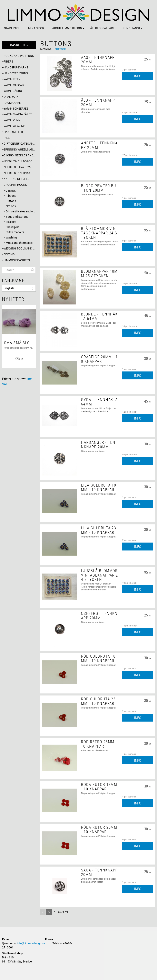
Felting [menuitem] (9, 254)
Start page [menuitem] (12, 28)
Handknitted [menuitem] (13, 132)
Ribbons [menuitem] (11, 196)
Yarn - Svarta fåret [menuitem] (18, 114)
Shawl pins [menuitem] (13, 227)
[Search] (33, 270)
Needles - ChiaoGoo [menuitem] (18, 161)
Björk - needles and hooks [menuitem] (20, 155)
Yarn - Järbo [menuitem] (13, 91)
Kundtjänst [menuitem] (131, 28)
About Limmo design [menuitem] (67, 28)
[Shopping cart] (19, 45)
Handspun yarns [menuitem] (16, 67)
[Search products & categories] (19, 270)
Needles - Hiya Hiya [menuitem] (17, 167)
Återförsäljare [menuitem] (102, 28)
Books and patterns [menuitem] (19, 56)
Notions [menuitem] (10, 191)
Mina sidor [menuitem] (36, 28)
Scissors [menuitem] (11, 222)
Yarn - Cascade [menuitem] (14, 85)
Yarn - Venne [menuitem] (13, 120)
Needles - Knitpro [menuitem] (17, 173)
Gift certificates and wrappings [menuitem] (20, 143)
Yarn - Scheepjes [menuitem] (16, 108)
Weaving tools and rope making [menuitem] (20, 248)
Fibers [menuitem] (8, 61)
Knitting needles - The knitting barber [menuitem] (20, 179)
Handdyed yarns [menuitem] (16, 73)
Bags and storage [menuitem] (17, 217)
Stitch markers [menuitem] (15, 232)
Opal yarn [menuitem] (11, 97)
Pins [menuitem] (7, 138)
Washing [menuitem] (11, 237)
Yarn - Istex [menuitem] (12, 79)
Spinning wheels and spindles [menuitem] (20, 149)
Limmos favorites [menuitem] (17, 260)
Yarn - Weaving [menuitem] (14, 126)
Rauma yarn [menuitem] (12, 103)
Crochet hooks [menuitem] (15, 185)
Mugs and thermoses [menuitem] (19, 243)
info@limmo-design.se (31, 943)
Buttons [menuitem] (11, 201)
